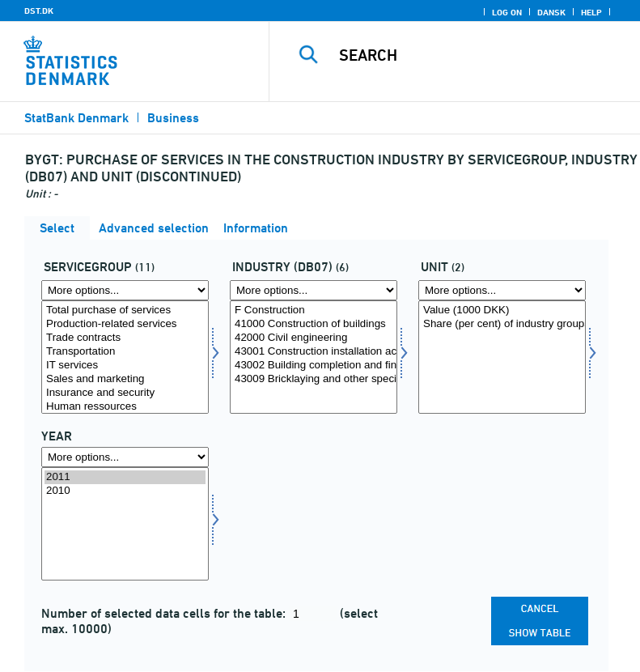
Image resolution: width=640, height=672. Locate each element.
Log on (507, 12)
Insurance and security (125, 393)
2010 (125, 491)
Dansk (551, 12)
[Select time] (125, 524)
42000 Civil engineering (314, 338)
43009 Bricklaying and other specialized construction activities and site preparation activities (314, 379)
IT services (125, 366)
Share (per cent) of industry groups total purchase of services (502, 324)
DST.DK (39, 11)
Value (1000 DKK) (502, 310)
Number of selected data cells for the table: (165, 613)
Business (173, 118)
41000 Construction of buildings (314, 324)
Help (591, 12)
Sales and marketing (125, 379)
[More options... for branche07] (314, 290)
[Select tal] (502, 357)
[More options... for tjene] (125, 290)
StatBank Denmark (76, 118)
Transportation (125, 352)
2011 (125, 477)
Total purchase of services (125, 310)
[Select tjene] (125, 357)
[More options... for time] (125, 457)
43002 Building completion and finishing (314, 366)
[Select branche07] (314, 357)
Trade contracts (125, 338)
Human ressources (125, 407)
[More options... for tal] (502, 290)
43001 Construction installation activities (314, 352)
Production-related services (125, 324)
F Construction (314, 310)
